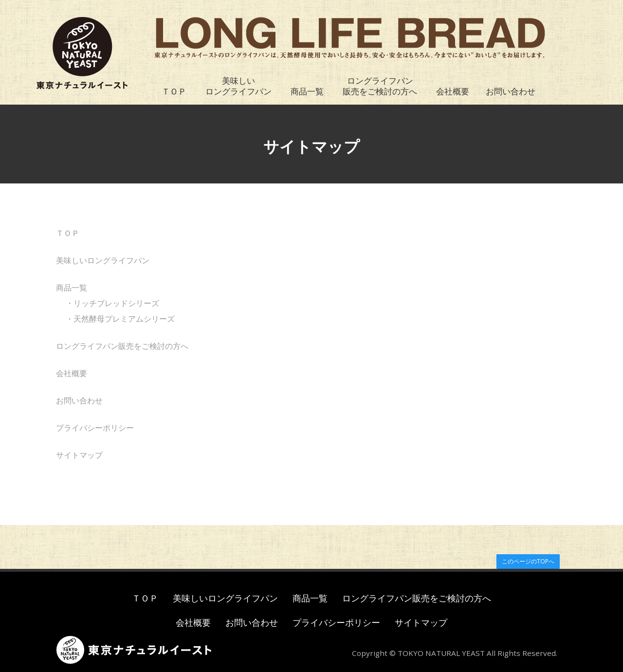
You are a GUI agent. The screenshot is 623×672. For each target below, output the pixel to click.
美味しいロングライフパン (238, 86)
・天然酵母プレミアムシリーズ (120, 319)
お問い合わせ (511, 91)
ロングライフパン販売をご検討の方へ (380, 86)
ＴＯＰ (174, 91)
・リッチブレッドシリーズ (112, 303)
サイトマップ (79, 455)
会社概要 (453, 91)
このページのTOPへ (528, 561)
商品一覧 (307, 91)
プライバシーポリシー (95, 428)
